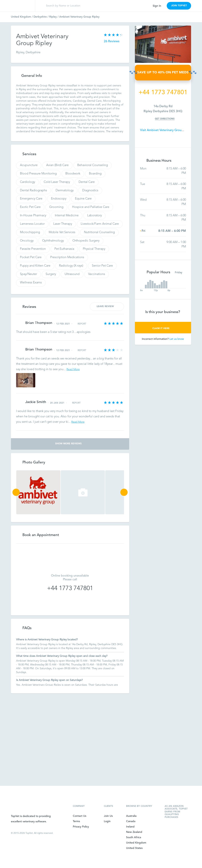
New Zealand (134, 832)
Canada (131, 821)
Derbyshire (41, 17)
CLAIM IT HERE (163, 329)
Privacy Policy (81, 827)
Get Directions (165, 119)
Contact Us (80, 816)
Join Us (108, 816)
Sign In (157, 6)
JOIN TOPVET (179, 6)
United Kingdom (22, 17)
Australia (131, 816)
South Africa (134, 837)
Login (107, 821)
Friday (180, 273)
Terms (76, 821)
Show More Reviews (70, 444)
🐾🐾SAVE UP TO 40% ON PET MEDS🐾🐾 (163, 73)
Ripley (54, 17)
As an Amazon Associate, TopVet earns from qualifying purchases (176, 812)
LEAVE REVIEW (107, 306)
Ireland (130, 827)
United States (134, 848)
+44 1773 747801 (70, 589)
